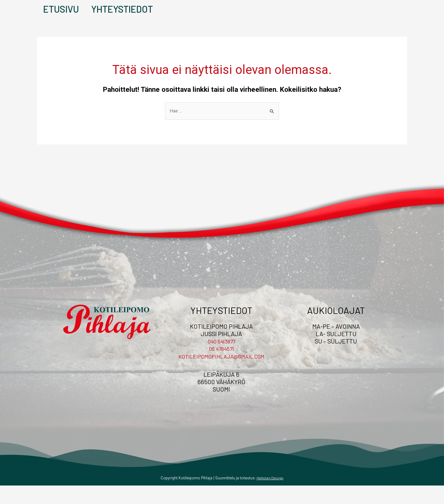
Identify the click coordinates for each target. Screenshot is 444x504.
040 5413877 (221, 360)
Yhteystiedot (113, 18)
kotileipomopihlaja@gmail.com (222, 375)
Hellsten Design (270, 497)
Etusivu (55, 18)
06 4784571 (221, 367)
